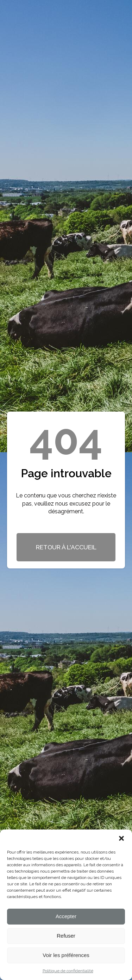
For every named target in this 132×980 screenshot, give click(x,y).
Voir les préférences (66, 955)
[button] (121, 838)
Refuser (66, 936)
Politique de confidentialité (68, 971)
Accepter (66, 916)
